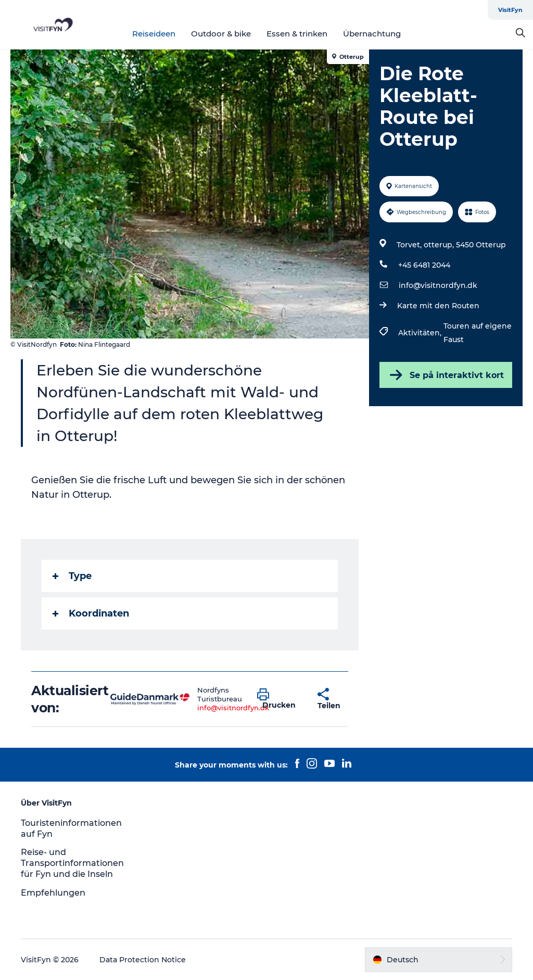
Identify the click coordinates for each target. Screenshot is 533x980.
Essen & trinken (297, 34)
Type (72, 576)
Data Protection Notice (143, 960)
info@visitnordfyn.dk (438, 285)
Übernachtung (372, 34)
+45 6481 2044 (424, 265)
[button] (280, 699)
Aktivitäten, (421, 333)
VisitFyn (510, 10)
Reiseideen (154, 34)
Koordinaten (91, 613)
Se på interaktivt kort (446, 375)
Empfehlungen (53, 893)
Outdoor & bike (221, 34)
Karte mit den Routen (438, 306)
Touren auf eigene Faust (478, 333)
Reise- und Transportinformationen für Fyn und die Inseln (72, 863)
